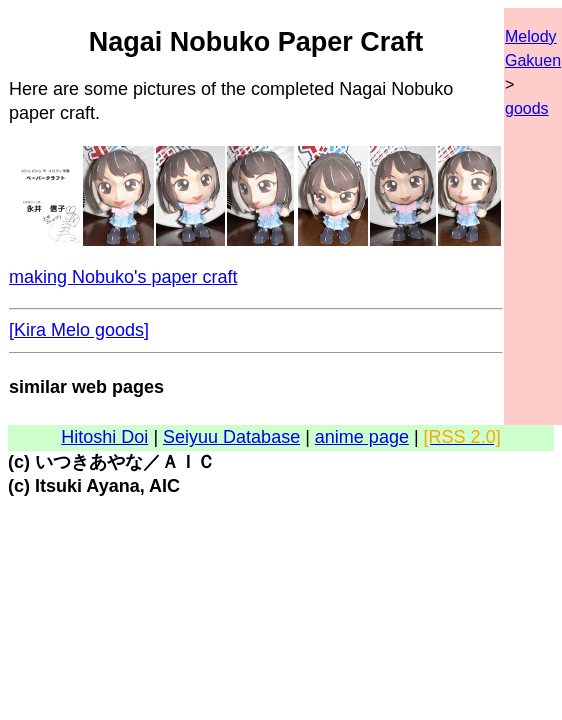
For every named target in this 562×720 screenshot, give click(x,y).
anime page (362, 437)
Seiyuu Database (231, 437)
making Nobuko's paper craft (123, 277)
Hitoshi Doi (104, 437)
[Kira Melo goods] (79, 330)
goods (527, 108)
